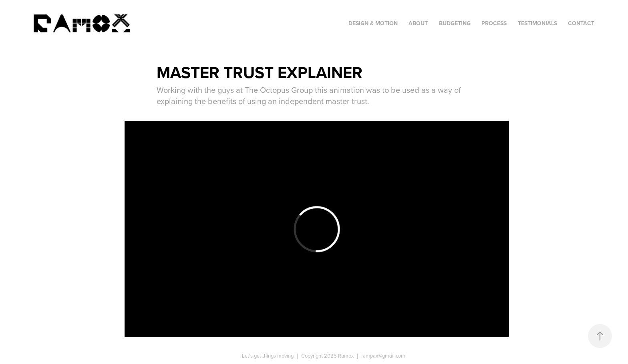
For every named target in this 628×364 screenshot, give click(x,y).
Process (494, 23)
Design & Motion (373, 23)
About (418, 23)
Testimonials (537, 23)
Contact (581, 23)
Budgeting (455, 23)
